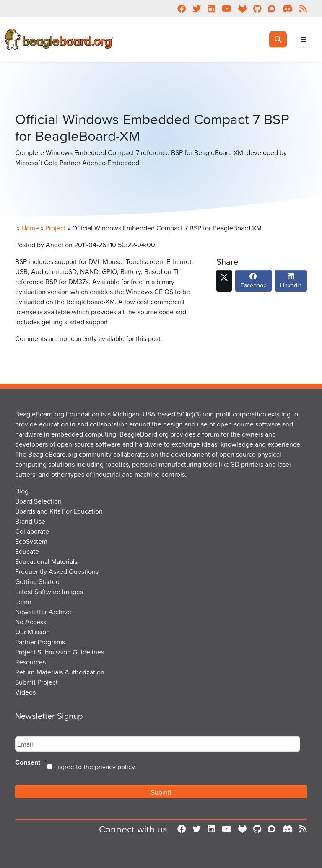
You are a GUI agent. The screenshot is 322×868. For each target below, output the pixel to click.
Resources (30, 662)
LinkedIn (291, 283)
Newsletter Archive (43, 612)
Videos (25, 692)
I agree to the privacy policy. (95, 767)
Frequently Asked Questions (57, 571)
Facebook (253, 283)
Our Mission (32, 632)
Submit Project (36, 682)
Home (30, 228)
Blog (22, 491)
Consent (31, 763)
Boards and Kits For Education (59, 511)
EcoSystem (31, 541)
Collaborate (32, 531)
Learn (23, 602)
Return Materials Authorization (60, 672)
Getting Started (37, 581)
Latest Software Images (49, 592)
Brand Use (30, 521)
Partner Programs (40, 642)
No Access (31, 622)
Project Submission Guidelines (60, 652)
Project (56, 228)
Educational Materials (46, 561)
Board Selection (38, 501)
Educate (27, 551)
